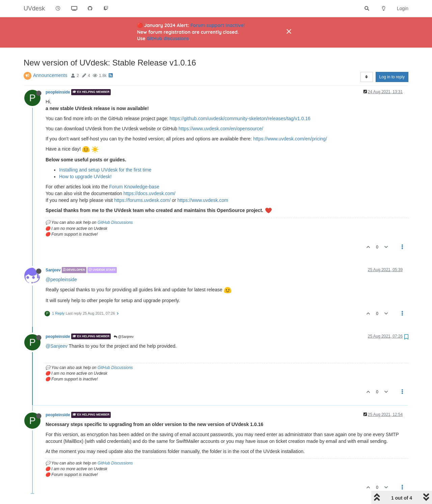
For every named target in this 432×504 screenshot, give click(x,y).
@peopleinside (61, 280)
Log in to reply (392, 77)
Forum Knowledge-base (134, 187)
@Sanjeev (124, 337)
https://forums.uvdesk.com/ (142, 200)
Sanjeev (53, 270)
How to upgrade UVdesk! (85, 177)
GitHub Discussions (115, 222)
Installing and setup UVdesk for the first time (105, 170)
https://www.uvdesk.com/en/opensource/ (221, 129)
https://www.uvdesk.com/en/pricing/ (290, 139)
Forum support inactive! (218, 25)
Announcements (50, 75)
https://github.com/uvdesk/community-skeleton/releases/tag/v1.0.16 (240, 118)
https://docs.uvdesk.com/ (150, 193)
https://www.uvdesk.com (203, 200)
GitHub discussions (168, 38)
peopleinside (58, 92)
